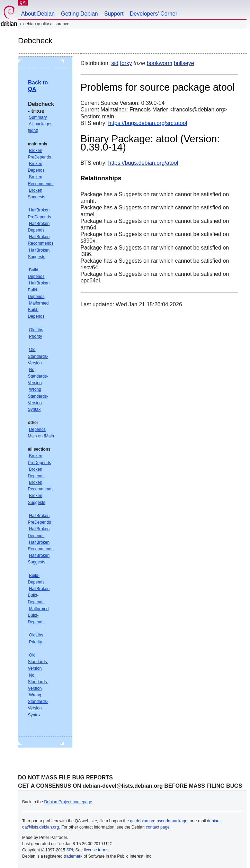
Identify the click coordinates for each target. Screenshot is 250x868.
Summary (38, 117)
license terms (96, 850)
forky (126, 63)
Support (114, 14)
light (33, 130)
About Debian (38, 14)
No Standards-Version (38, 376)
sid (115, 63)
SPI (70, 850)
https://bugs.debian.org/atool (143, 163)
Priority (35, 336)
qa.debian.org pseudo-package (159, 821)
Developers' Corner (154, 14)
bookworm (160, 63)
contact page (158, 827)
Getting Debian (79, 14)
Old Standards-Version (38, 356)
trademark (73, 856)
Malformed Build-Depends (38, 310)
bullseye (184, 63)
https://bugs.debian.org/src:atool (148, 123)
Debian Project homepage (68, 802)
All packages (41, 124)
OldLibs (36, 330)
